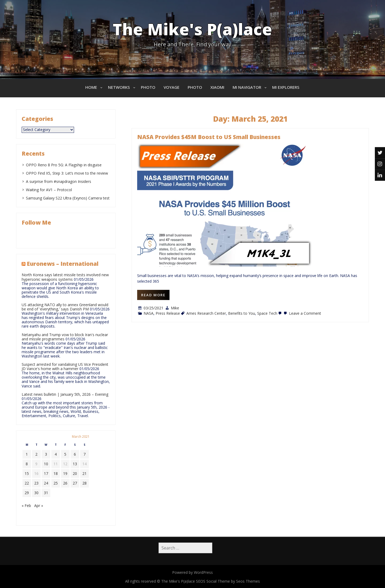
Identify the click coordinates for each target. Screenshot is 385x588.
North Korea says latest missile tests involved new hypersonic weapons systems (65, 277)
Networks (119, 87)
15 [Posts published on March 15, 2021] (27, 473)
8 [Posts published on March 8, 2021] (27, 464)
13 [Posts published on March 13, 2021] (75, 464)
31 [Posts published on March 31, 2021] (46, 493)
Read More (153, 295)
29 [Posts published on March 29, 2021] (27, 493)
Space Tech (267, 313)
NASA (149, 313)
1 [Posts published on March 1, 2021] (27, 454)
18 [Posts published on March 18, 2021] (56, 473)
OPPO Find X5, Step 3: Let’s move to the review (67, 173)
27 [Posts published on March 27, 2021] (75, 483)
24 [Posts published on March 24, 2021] (46, 483)
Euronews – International (63, 264)
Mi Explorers (286, 87)
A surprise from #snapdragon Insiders (59, 181)
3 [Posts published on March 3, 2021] (46, 454)
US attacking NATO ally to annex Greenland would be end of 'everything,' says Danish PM (65, 307)
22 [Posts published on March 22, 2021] (27, 483)
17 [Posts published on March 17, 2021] (46, 473)
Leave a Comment (302, 313)
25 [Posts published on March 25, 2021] (56, 483)
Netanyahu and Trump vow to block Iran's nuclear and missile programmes (65, 337)
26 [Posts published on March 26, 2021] (65, 483)
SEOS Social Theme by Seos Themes (228, 581)
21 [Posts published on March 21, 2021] (84, 473)
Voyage (172, 87)
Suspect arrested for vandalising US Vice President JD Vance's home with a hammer (65, 366)
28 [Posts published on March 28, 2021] (84, 483)
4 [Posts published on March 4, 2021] (56, 454)
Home (91, 87)
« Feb (26, 506)
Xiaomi (217, 87)
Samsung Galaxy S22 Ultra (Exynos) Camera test (68, 198)
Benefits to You (242, 313)
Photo (148, 87)
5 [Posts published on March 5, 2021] (65, 454)
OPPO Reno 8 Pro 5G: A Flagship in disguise (64, 165)
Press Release (168, 313)
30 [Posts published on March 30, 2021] (36, 493)
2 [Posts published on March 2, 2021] (36, 454)
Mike (175, 308)
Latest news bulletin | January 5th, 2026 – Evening (65, 394)
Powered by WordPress (192, 572)
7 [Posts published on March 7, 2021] (84, 454)
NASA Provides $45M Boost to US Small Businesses (209, 137)
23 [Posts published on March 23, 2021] (36, 483)
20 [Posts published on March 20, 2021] (75, 473)
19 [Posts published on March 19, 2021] (65, 473)
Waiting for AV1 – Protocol (49, 190)
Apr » (39, 506)
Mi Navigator (247, 87)
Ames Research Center (206, 313)
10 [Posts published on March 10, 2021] (46, 464)
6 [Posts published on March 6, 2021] (75, 454)
